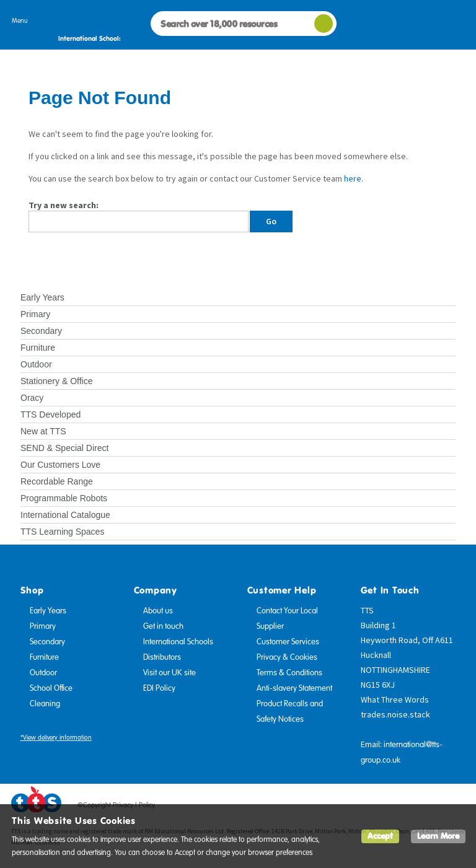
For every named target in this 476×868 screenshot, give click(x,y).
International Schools (178, 642)
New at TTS (43, 431)
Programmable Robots (64, 498)
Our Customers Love (60, 465)
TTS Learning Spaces (62, 532)
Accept (380, 836)
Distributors (162, 657)
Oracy (32, 398)
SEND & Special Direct (64, 448)
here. (354, 178)
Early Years (42, 297)
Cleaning (45, 704)
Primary (35, 314)
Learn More (438, 836)
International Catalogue (65, 515)
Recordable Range (57, 481)
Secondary (41, 331)
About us (158, 611)
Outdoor (36, 364)
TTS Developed (51, 414)
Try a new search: (64, 205)
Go (271, 221)
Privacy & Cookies (287, 657)
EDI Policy (159, 688)
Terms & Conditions (289, 673)
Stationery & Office (56, 381)
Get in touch (163, 626)
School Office (51, 688)
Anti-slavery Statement (294, 688)
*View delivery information (56, 738)
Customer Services (288, 642)
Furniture (38, 348)
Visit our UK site (170, 673)
